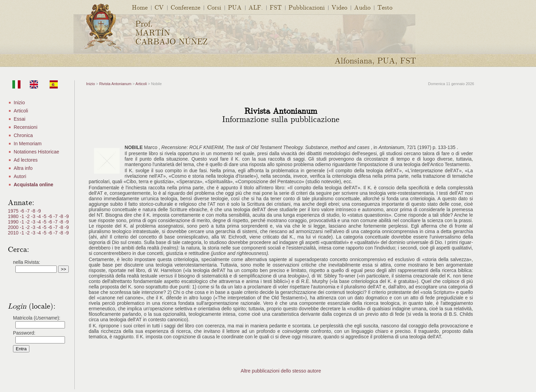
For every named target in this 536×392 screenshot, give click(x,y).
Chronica (23, 135)
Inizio (19, 103)
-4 (39, 216)
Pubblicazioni (307, 7)
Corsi (214, 7)
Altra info (23, 168)
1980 (14, 216)
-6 (23, 211)
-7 (28, 211)
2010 (14, 233)
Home (140, 7)
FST (276, 7)
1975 (14, 211)
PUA (235, 7)
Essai (19, 119)
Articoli (21, 111)
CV (159, 7)
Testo (385, 7)
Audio (362, 7)
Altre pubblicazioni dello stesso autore (281, 371)
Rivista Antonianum (115, 84)
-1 (23, 216)
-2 (28, 216)
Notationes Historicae (36, 152)
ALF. (256, 7)
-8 (34, 211)
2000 (14, 227)
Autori (20, 176)
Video (339, 7)
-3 (34, 216)
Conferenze (185, 7)
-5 (45, 216)
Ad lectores (26, 160)
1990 (14, 222)
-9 (39, 211)
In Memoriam (28, 144)
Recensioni (25, 127)
